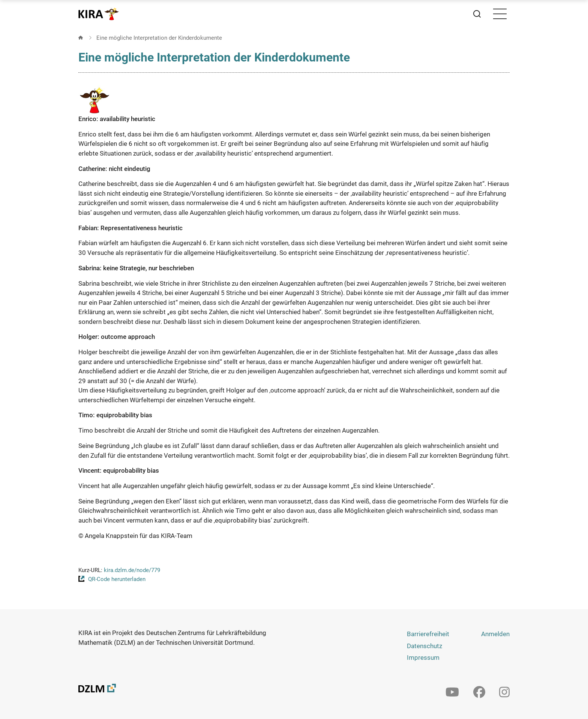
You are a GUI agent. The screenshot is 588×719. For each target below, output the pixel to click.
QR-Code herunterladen (117, 579)
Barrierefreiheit (428, 634)
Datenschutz (424, 646)
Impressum (423, 658)
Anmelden (495, 634)
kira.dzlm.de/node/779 (132, 570)
